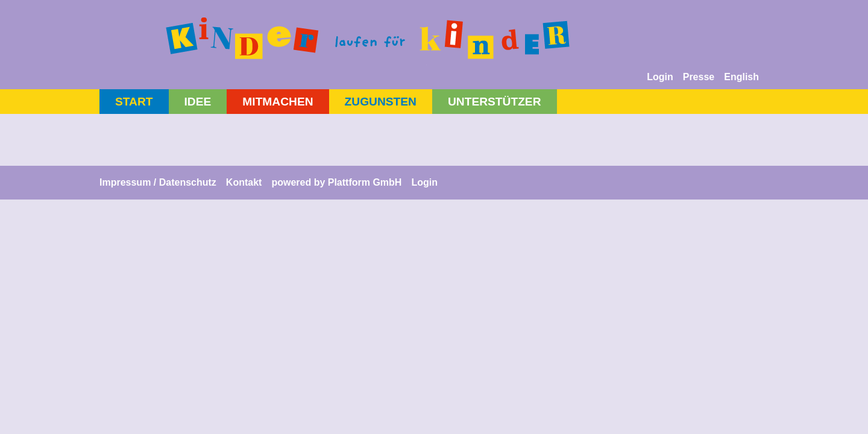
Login (660, 77)
